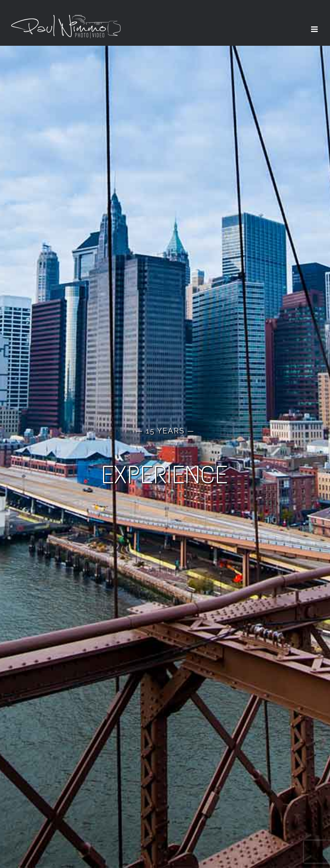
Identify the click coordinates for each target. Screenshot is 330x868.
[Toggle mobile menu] (315, 29)
